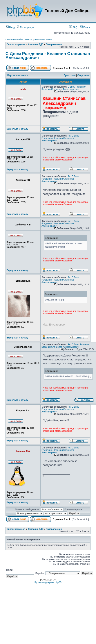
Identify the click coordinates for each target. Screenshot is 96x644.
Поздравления (54, 44)
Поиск (85, 27)
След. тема (83, 75)
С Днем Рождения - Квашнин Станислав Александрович (48, 56)
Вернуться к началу (17, 129)
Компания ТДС (36, 44)
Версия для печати (18, 75)
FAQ (73, 27)
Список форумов (16, 44)
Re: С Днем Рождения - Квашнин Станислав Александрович (60, 138)
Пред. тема (70, 75)
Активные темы (43, 40)
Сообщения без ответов (19, 40)
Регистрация (25, 27)
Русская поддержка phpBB (48, 582)
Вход (10, 27)
